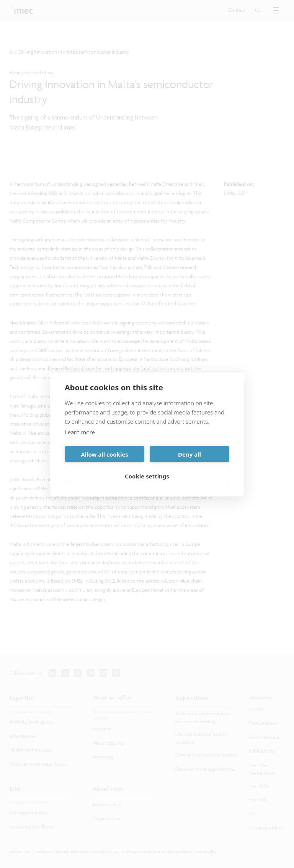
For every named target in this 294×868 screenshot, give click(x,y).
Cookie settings (147, 476)
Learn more (80, 432)
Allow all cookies (105, 454)
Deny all (189, 454)
